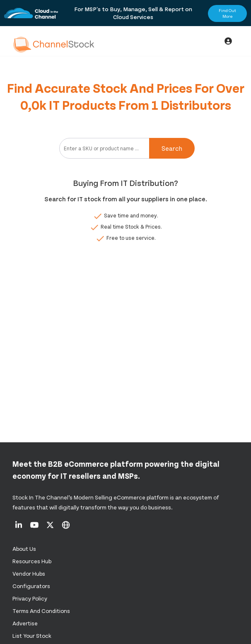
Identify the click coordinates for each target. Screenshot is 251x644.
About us (24, 549)
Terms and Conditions (41, 611)
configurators (31, 586)
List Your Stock (32, 636)
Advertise (25, 623)
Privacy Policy (30, 598)
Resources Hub (32, 561)
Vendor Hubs (29, 573)
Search (172, 148)
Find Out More (227, 13)
